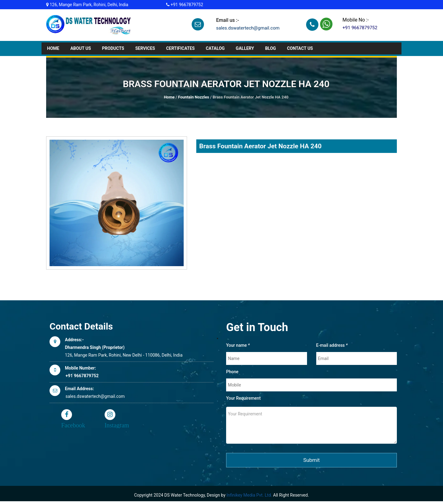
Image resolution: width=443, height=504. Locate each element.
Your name (238, 345)
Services (145, 48)
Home (53, 48)
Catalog (215, 48)
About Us (81, 48)
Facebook (67, 415)
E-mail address (332, 345)
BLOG (271, 48)
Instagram (110, 415)
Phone (232, 372)
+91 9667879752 (186, 5)
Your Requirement (243, 398)
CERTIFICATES (180, 48)
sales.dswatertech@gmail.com (248, 28)
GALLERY (245, 48)
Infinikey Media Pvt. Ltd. (249, 495)
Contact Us (300, 48)
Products (113, 48)
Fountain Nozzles (194, 97)
